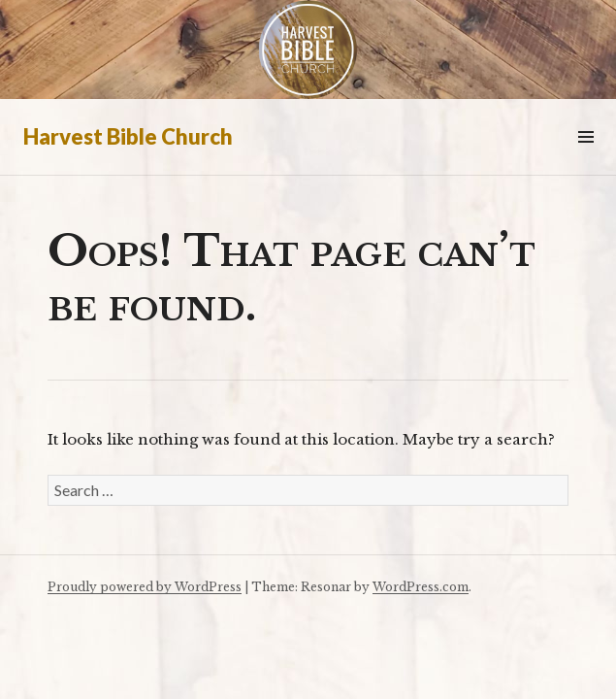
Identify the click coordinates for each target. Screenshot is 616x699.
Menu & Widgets (585, 159)
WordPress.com (421, 587)
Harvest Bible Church (128, 136)
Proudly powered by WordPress (145, 587)
